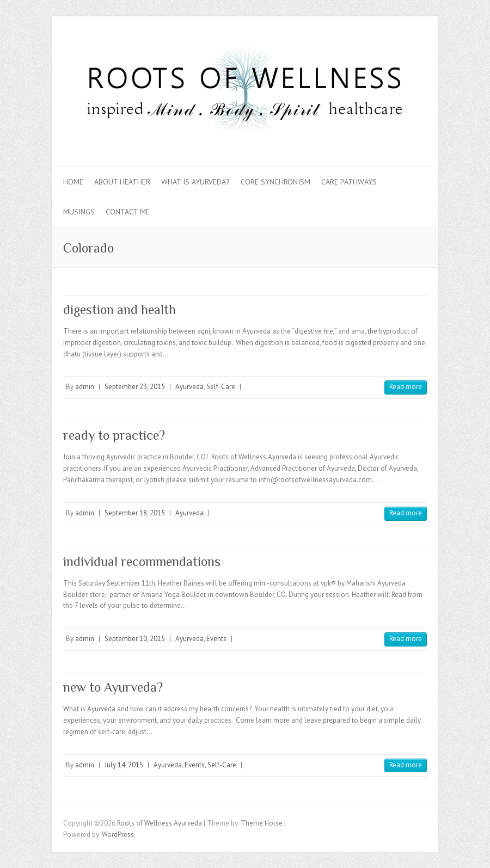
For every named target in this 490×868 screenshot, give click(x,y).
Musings (79, 212)
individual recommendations (142, 561)
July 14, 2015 (124, 765)
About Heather (122, 182)
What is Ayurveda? (195, 182)
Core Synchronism (275, 182)
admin (85, 387)
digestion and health (120, 309)
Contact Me (128, 212)
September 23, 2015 (135, 387)
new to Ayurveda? (113, 687)
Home (73, 182)
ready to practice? (114, 435)
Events (216, 639)
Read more (406, 387)
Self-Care (221, 387)
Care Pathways (349, 182)
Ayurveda (189, 387)
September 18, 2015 (135, 513)
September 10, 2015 (135, 639)
